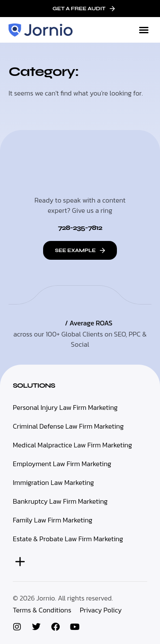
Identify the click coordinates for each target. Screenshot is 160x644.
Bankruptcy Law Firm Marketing (60, 501)
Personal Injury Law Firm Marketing (65, 407)
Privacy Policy (101, 610)
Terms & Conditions (42, 610)
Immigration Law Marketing (53, 482)
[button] (144, 30)
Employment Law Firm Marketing (62, 464)
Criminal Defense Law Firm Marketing (68, 426)
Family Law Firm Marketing (53, 520)
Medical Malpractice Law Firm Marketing (72, 445)
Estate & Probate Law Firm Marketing (68, 539)
